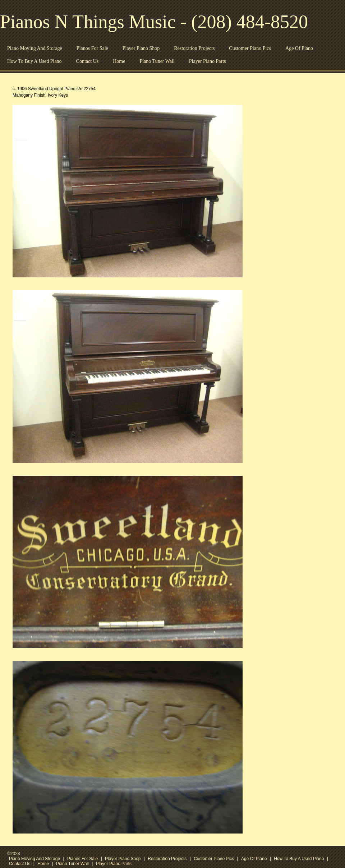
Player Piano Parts (208, 61)
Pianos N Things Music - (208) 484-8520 (154, 22)
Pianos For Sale (92, 48)
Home (119, 61)
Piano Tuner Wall (157, 61)
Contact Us (88, 61)
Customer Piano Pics (250, 48)
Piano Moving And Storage (35, 48)
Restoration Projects (194, 48)
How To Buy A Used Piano (34, 61)
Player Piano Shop (141, 48)
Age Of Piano (299, 48)
